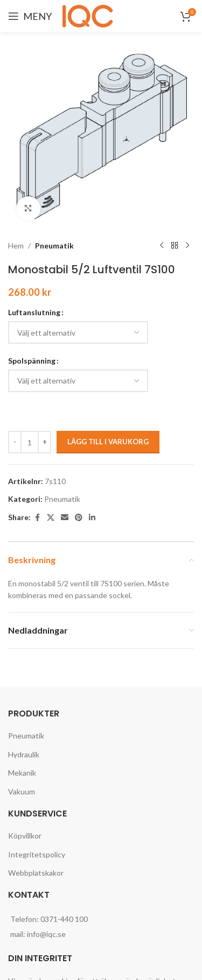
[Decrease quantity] (15, 442)
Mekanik (22, 773)
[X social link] (51, 518)
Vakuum (22, 791)
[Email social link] (65, 518)
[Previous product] (162, 246)
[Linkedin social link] (92, 518)
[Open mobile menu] (30, 16)
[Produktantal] (30, 442)
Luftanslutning (34, 312)
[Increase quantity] (44, 442)
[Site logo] (89, 15)
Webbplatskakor (36, 873)
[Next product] (187, 246)
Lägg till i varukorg (108, 442)
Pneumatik (54, 246)
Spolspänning (32, 361)
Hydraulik (24, 754)
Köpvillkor (25, 836)
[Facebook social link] (37, 518)
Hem (16, 246)
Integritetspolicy (37, 854)
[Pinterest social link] (79, 518)
